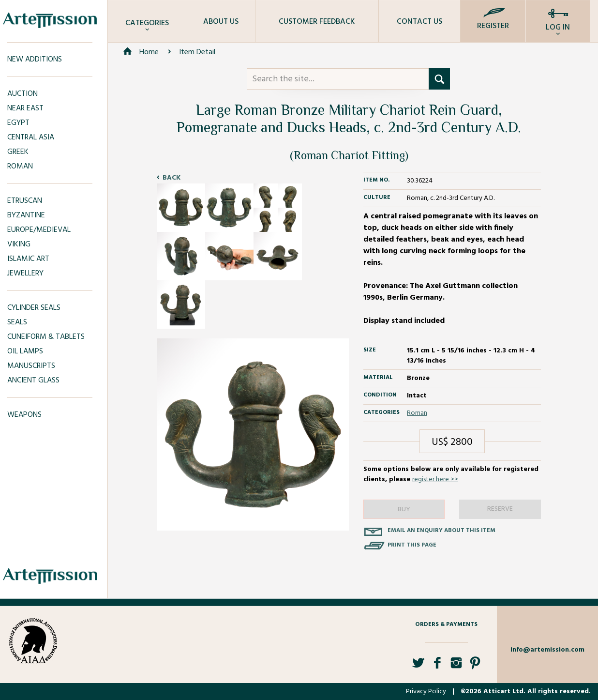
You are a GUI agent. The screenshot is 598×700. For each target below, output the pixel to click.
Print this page (412, 545)
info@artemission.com (547, 650)
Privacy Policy (426, 692)
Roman (417, 413)
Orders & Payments (446, 624)
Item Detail (197, 52)
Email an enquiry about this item (441, 531)
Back (172, 178)
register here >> (435, 479)
